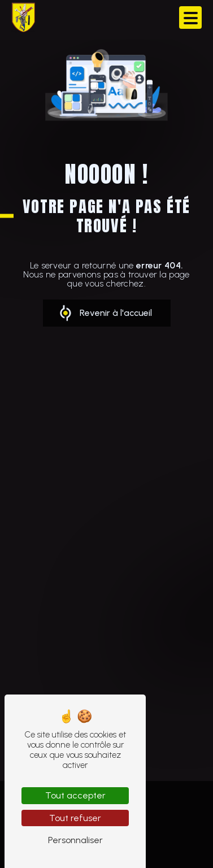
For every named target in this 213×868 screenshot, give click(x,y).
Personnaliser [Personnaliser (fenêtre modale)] (75, 840)
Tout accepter (75, 795)
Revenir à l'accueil (116, 313)
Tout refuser (75, 818)
